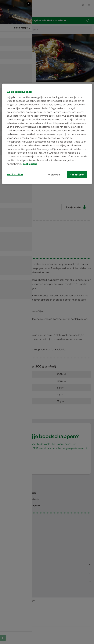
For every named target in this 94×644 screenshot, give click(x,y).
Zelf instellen (15, 174)
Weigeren (54, 175)
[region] (47, 134)
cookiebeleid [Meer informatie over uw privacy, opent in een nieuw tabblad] (30, 164)
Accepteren (77, 175)
